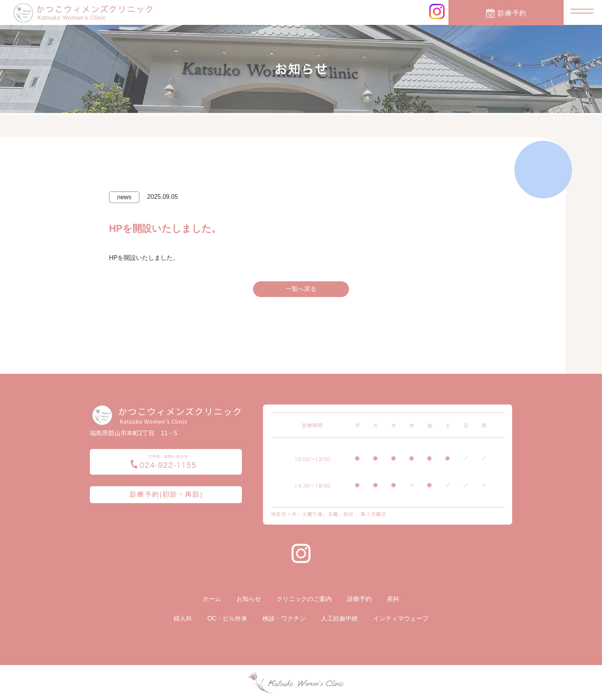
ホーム (212, 599)
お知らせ (249, 599)
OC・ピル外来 (227, 618)
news (124, 197)
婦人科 (183, 618)
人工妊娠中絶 (339, 618)
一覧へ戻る (301, 289)
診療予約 (359, 599)
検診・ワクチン (284, 618)
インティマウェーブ (401, 618)
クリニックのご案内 (304, 599)
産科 (393, 599)
